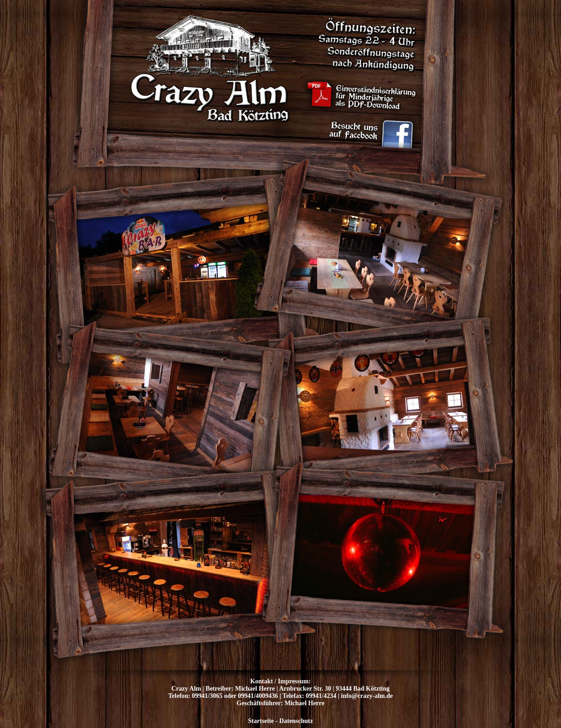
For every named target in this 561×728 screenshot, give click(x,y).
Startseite (261, 721)
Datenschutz (296, 721)
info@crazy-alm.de (367, 696)
